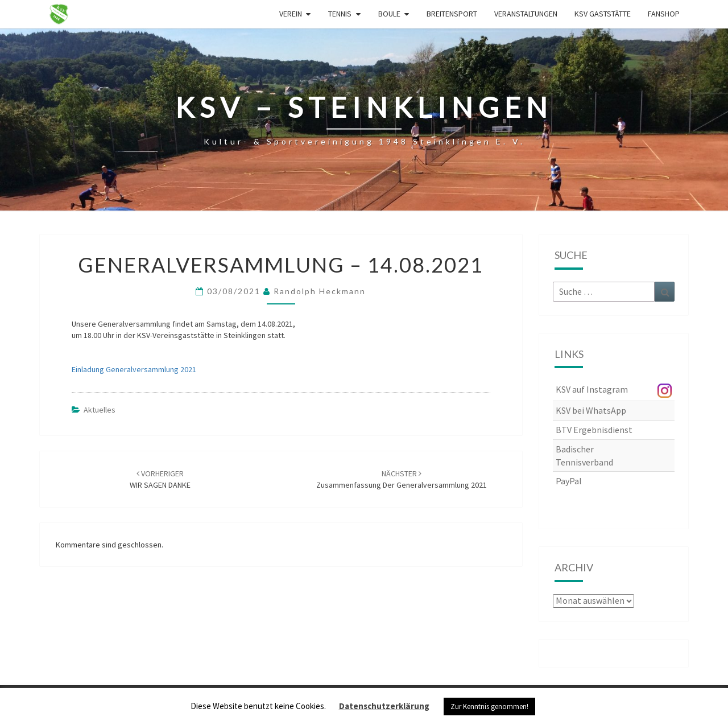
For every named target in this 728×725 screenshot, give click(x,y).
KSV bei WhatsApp (591, 410)
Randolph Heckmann (320, 291)
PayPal (569, 481)
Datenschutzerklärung (384, 706)
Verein (291, 14)
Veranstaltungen (526, 14)
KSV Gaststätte (603, 14)
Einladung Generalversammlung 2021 (134, 369)
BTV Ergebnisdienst (594, 430)
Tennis (340, 14)
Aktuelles (100, 410)
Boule (389, 14)
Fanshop (664, 14)
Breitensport (452, 14)
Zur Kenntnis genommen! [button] (489, 707)
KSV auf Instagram (592, 389)
